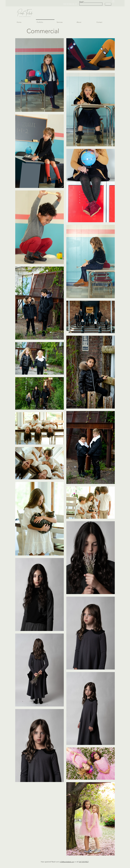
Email (81, 2)
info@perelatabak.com (67, 862)
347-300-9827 (84, 862)
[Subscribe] (108, 4)
